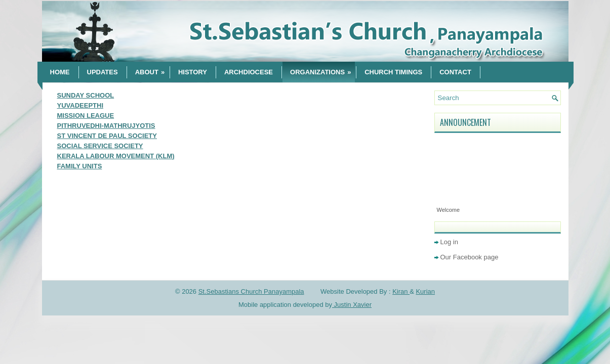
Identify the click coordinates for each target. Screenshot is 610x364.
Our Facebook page (470, 257)
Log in (449, 242)
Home (60, 72)
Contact (455, 72)
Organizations (322, 69)
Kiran (401, 291)
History (193, 72)
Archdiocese (249, 72)
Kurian (425, 291)
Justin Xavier (352, 305)
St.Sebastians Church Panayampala (251, 291)
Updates (103, 72)
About (152, 69)
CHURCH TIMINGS (393, 72)
